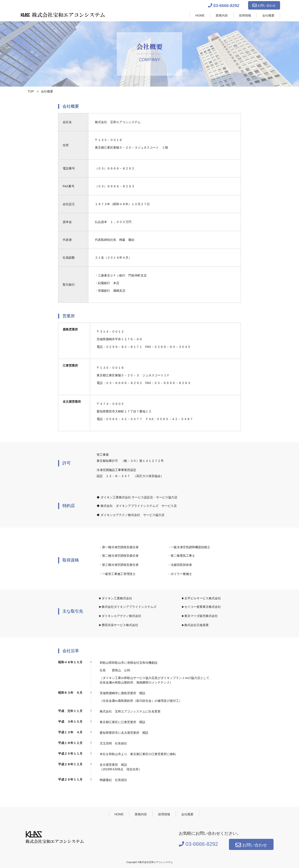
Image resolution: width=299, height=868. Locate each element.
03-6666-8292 (224, 6)
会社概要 (268, 15)
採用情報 (245, 15)
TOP (31, 91)
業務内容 (222, 15)
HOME (200, 15)
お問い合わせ (264, 5)
